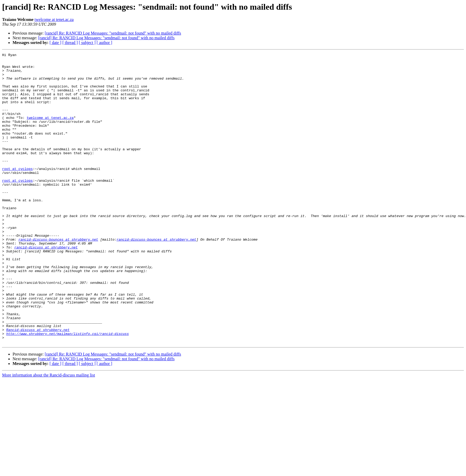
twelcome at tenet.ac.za (54, 20)
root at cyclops (17, 192)
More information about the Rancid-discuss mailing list (49, 433)
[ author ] (105, 43)
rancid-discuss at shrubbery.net (46, 286)
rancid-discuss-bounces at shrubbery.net (58, 277)
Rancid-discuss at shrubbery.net (38, 385)
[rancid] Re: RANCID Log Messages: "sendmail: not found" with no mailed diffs (113, 33)
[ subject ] (87, 43)
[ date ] (55, 43)
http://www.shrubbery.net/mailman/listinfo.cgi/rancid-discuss (68, 390)
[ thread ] (70, 43)
